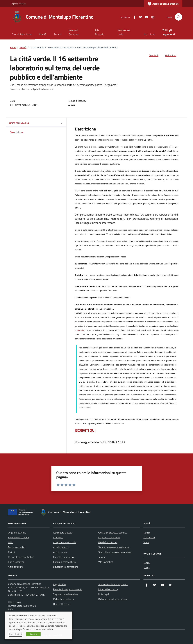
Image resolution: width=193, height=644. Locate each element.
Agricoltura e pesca (63, 533)
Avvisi (146, 542)
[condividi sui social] (151, 55)
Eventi (147, 568)
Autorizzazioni (60, 552)
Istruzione (150, 34)
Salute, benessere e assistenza (114, 547)
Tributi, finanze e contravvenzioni (115, 552)
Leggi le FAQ (60, 584)
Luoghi (147, 563)
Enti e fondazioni (17, 562)
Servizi (57, 34)
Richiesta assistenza (63, 599)
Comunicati (149, 537)
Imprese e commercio (109, 537)
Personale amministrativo (21, 557)
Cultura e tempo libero (64, 562)
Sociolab (81, 330)
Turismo (102, 557)
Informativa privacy (108, 589)
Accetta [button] (33, 634)
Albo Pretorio (100, 32)
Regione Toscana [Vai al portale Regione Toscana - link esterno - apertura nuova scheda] (18, 4)
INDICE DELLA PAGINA (36, 123)
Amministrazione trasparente (113, 584)
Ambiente (58, 537)
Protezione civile (124, 32)
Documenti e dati (17, 547)
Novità (43, 34)
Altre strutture (15, 567)
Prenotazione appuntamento (68, 589)
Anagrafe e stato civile (65, 542)
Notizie (147, 533)
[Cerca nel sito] (179, 17)
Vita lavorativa (106, 562)
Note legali (104, 594)
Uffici (11, 542)
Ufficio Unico (14, 602)
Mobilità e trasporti (108, 542)
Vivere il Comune (73, 32)
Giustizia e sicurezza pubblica (113, 533)
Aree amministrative (18, 537)
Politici (11, 552)
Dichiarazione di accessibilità (113, 599)
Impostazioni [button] (15, 634)
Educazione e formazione (66, 567)
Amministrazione (22, 34)
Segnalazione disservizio (65, 594)
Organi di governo (17, 533)
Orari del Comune (62, 604)
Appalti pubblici (61, 547)
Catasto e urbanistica (64, 557)
